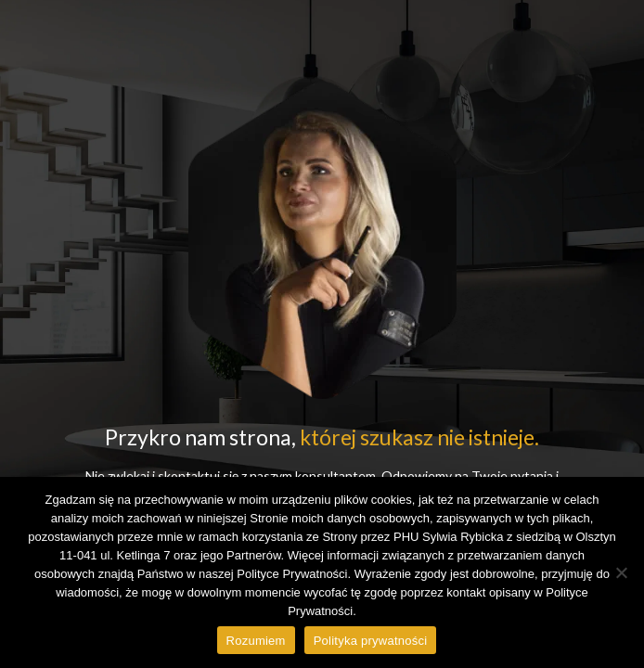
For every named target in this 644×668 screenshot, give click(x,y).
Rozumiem (256, 641)
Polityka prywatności (371, 641)
